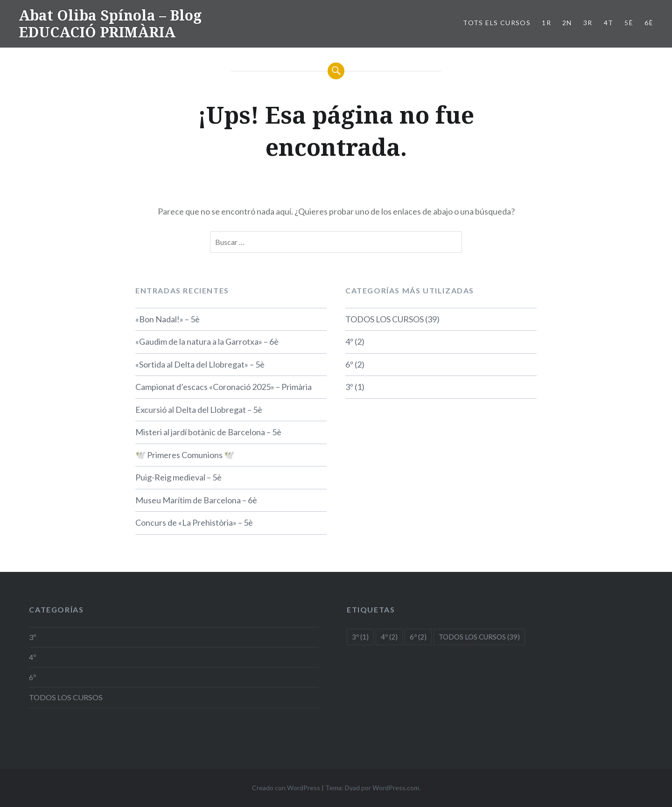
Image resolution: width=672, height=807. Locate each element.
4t (609, 23)
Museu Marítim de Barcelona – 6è (196, 500)
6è (649, 23)
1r (546, 23)
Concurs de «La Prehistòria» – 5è (194, 522)
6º (349, 364)
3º (349, 387)
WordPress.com (396, 788)
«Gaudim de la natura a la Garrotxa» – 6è (207, 341)
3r (588, 23)
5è (629, 23)
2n (567, 23)
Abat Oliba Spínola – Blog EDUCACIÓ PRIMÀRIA (110, 24)
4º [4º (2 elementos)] (389, 637)
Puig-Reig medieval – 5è (178, 477)
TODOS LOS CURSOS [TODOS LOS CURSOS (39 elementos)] (479, 637)
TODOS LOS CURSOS (385, 319)
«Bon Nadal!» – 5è (168, 319)
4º (349, 341)
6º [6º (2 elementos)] (418, 637)
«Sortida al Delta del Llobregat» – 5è (200, 364)
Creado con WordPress (286, 788)
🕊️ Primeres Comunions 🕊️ (185, 455)
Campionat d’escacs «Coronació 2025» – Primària (224, 387)
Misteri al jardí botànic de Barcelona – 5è (208, 432)
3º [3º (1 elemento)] (360, 637)
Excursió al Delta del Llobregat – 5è (199, 410)
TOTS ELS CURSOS (497, 23)
